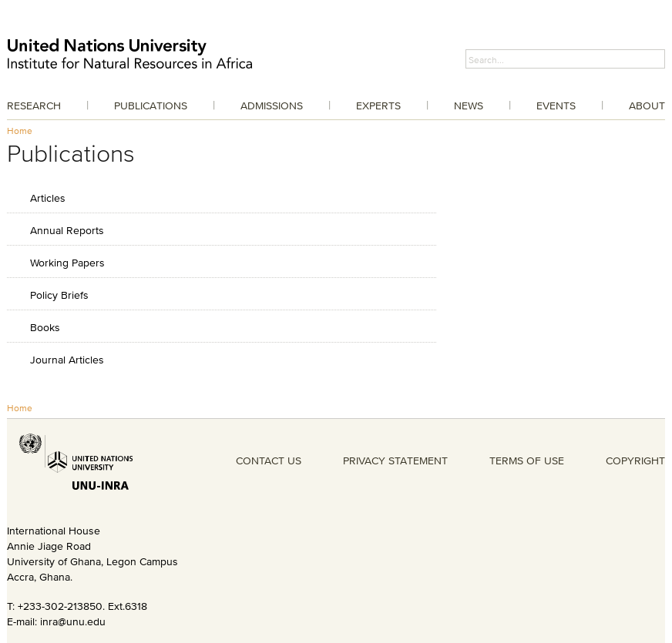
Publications (151, 105)
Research (34, 105)
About (647, 105)
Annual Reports (67, 230)
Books (45, 327)
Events (556, 105)
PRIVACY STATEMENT (395, 460)
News (469, 105)
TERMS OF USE (527, 460)
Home (20, 131)
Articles (48, 198)
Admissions (272, 105)
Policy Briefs (59, 295)
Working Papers (67, 262)
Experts (378, 105)
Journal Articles (67, 359)
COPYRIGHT (635, 460)
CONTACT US (269, 460)
